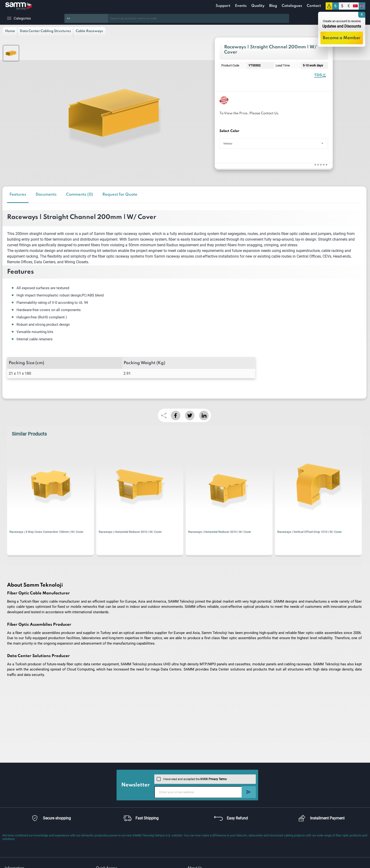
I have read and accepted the (192, 779)
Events (241, 6)
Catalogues (292, 6)
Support (223, 6)
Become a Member (342, 38)
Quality (258, 6)
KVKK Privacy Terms (213, 779)
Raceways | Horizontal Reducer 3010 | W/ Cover (130, 532)
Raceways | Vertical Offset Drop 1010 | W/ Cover (309, 532)
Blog (273, 6)
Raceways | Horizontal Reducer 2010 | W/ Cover (220, 532)
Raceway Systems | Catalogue (320, 75)
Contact (314, 6)
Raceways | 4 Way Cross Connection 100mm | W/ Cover (46, 532)
